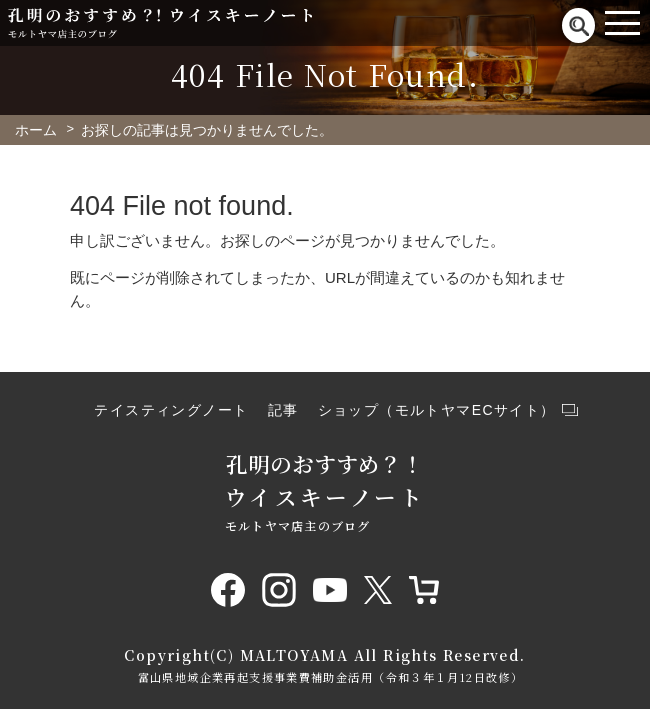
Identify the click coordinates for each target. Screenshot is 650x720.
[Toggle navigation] (622, 23)
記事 (283, 410)
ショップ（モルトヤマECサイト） (437, 410)
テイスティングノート (171, 410)
